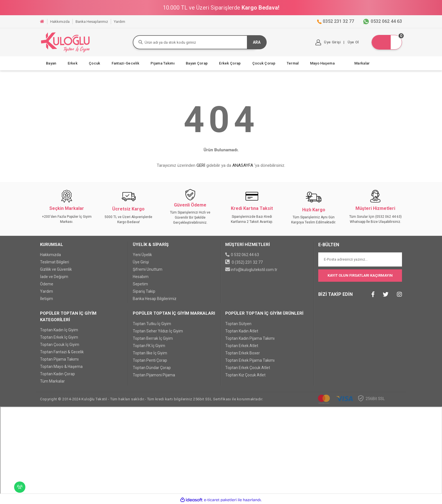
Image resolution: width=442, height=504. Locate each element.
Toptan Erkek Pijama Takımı (250, 360)
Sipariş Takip (144, 291)
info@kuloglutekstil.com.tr (254, 270)
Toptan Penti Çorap (150, 360)
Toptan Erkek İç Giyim (59, 337)
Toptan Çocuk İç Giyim (60, 345)
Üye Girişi (141, 262)
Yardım (47, 291)
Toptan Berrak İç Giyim (153, 338)
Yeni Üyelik (142, 255)
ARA (257, 42)
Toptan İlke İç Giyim (150, 353)
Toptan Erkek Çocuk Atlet (248, 368)
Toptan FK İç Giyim (149, 346)
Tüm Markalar (52, 381)
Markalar (362, 63)
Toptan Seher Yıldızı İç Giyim (158, 331)
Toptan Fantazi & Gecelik (62, 352)
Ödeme (47, 284)
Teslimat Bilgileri (55, 262)
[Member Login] (328, 42)
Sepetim (140, 284)
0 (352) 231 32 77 (247, 262)
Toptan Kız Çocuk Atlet (245, 375)
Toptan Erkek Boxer (243, 353)
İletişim (47, 299)
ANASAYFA (243, 165)
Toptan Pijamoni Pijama (154, 375)
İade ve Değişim (54, 277)
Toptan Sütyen (238, 324)
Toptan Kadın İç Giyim (59, 330)
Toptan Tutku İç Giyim (152, 324)
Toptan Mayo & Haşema (61, 367)
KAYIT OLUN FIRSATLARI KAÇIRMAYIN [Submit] (360, 275)
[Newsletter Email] (360, 259)
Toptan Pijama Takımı (59, 359)
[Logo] (65, 42)
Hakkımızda (50, 255)
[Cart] (386, 42)
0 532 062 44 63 (245, 255)
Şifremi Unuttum (148, 269)
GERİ (201, 165)
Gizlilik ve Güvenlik (56, 269)
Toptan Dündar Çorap (152, 368)
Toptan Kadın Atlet (242, 331)
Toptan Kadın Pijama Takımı (250, 338)
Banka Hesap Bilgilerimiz (155, 299)
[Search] (196, 42)
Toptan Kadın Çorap (58, 374)
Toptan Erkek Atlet (242, 346)
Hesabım (141, 277)
